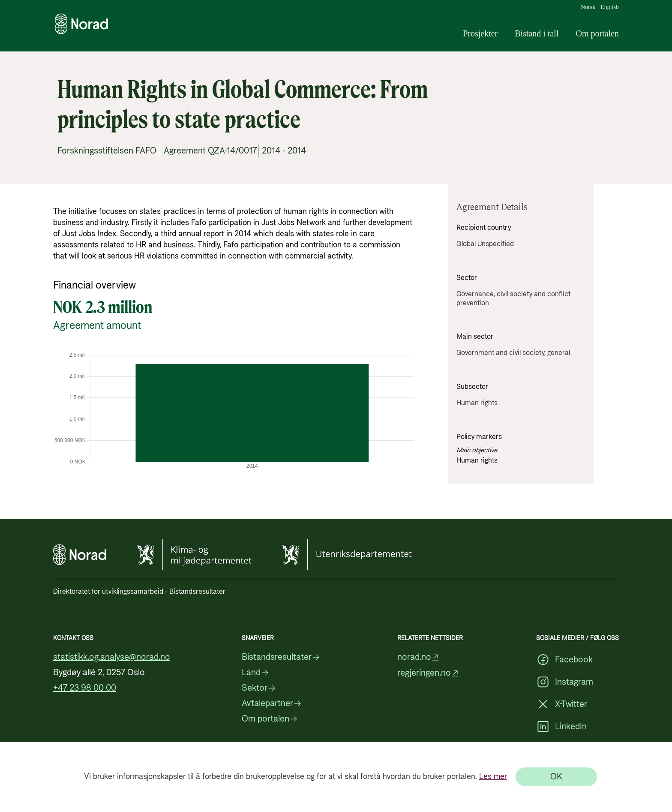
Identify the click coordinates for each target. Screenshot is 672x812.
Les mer (493, 777)
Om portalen (597, 33)
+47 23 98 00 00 (85, 688)
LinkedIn (561, 727)
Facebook (564, 660)
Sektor (259, 688)
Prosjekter (480, 33)
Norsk (588, 7)
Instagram (565, 682)
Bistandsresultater (281, 657)
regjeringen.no (428, 673)
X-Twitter (562, 704)
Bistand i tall (537, 33)
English (610, 7)
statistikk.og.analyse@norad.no (112, 657)
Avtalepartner (272, 704)
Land (255, 673)
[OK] (556, 777)
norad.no (418, 657)
